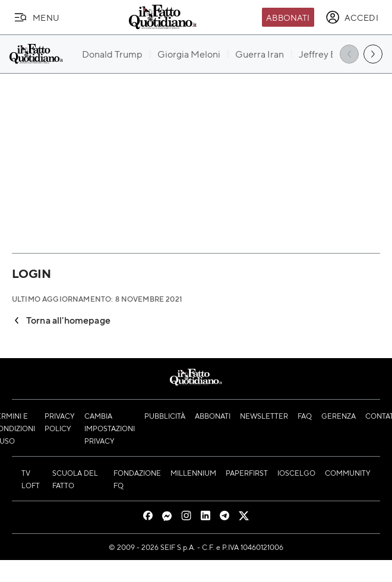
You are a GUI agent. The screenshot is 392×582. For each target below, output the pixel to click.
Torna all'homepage (61, 320)
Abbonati (288, 17)
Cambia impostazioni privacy (110, 428)
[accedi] (352, 17)
